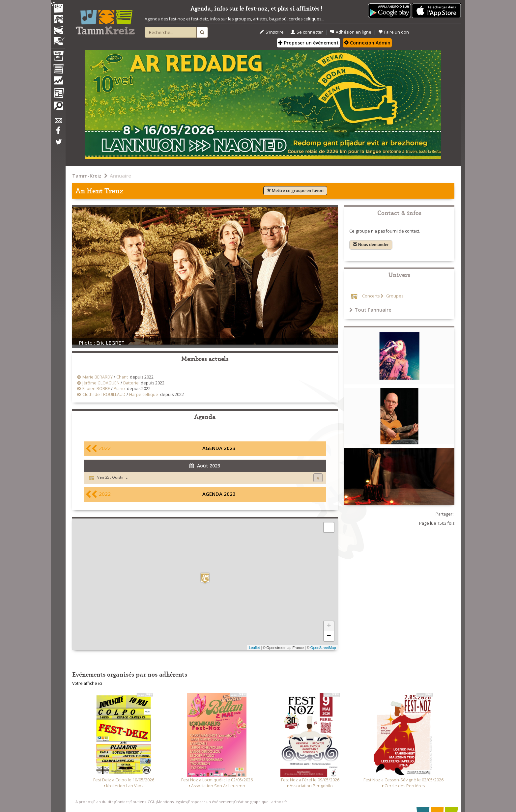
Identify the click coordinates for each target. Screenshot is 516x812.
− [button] (329, 636)
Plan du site (103, 802)
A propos (84, 802)
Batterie (131, 383)
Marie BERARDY (98, 377)
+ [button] (329, 626)
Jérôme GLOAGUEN (101, 383)
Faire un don (394, 32)
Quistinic (120, 477)
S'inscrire (272, 32)
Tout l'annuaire (370, 310)
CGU (152, 802)
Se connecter (307, 32)
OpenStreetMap (323, 648)
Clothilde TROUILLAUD (104, 394)
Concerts (371, 296)
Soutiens (138, 802)
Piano (119, 389)
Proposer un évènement (308, 43)
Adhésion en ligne (351, 32)
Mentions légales (172, 802)
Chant (122, 377)
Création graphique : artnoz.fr (261, 802)
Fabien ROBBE (96, 389)
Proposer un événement (210, 802)
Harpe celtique (144, 394)
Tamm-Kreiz (87, 176)
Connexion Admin (367, 43)
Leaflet (254, 648)
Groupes (394, 296)
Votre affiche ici (87, 683)
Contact (122, 802)
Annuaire (120, 176)
